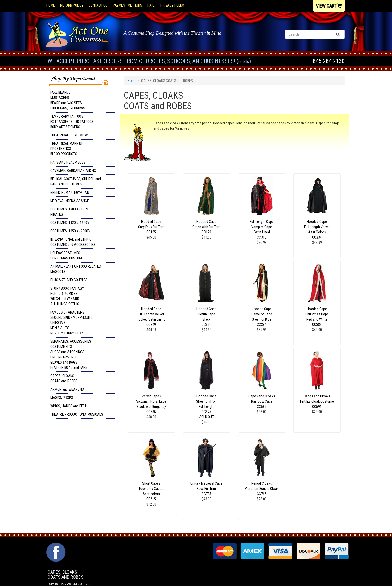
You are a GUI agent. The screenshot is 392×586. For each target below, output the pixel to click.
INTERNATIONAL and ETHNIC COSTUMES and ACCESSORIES (73, 242)
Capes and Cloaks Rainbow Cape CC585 (262, 401)
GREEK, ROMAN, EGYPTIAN (70, 192)
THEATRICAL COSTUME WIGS (71, 135)
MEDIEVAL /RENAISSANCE (70, 201)
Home (51, 5)
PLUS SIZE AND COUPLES (69, 280)
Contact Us (98, 5)
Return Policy (72, 5)
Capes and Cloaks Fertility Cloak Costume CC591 (317, 401)
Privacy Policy (173, 5)
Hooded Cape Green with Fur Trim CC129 (206, 227)
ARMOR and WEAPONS (67, 389)
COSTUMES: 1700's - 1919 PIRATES (69, 212)
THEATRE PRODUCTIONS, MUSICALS (77, 414)
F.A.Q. (151, 5)
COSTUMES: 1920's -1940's (70, 223)
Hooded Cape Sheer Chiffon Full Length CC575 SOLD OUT (206, 407)
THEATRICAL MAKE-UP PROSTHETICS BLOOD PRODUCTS (67, 149)
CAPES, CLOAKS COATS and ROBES (64, 378)
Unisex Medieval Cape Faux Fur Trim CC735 (206, 489)
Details (244, 62)
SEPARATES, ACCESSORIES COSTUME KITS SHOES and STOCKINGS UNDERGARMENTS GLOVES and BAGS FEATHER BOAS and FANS (71, 354)
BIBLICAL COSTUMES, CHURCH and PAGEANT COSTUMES (76, 182)
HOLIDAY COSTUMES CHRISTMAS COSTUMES (68, 255)
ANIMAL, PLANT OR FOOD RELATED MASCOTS (76, 269)
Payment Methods (127, 5)
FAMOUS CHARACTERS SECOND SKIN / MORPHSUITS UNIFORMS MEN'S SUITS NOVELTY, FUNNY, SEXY (71, 323)
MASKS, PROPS (62, 398)
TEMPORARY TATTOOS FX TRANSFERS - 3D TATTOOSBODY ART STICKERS (72, 122)
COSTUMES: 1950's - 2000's (70, 231)
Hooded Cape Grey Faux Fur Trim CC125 (151, 227)
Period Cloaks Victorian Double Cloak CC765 (262, 489)
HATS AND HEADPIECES (68, 162)
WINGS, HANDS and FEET (68, 406)
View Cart (329, 6)
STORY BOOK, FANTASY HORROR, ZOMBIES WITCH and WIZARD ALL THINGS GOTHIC (67, 296)
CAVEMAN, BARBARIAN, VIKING (73, 171)
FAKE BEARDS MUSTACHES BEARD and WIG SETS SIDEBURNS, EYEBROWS (68, 100)
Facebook (55, 545)
